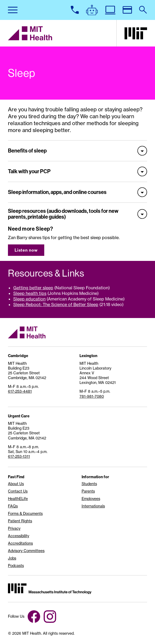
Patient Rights (20, 521)
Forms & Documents (25, 514)
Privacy (14, 528)
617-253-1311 (19, 456)
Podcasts (16, 566)
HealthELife (18, 499)
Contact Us (18, 491)
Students (89, 484)
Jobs (12, 558)
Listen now (26, 250)
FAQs (13, 506)
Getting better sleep (33, 288)
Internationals (93, 506)
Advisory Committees (26, 551)
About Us (16, 484)
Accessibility (19, 536)
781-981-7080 (92, 396)
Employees (91, 499)
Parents (88, 491)
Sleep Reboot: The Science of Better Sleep (56, 304)
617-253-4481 (20, 391)
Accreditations (20, 543)
